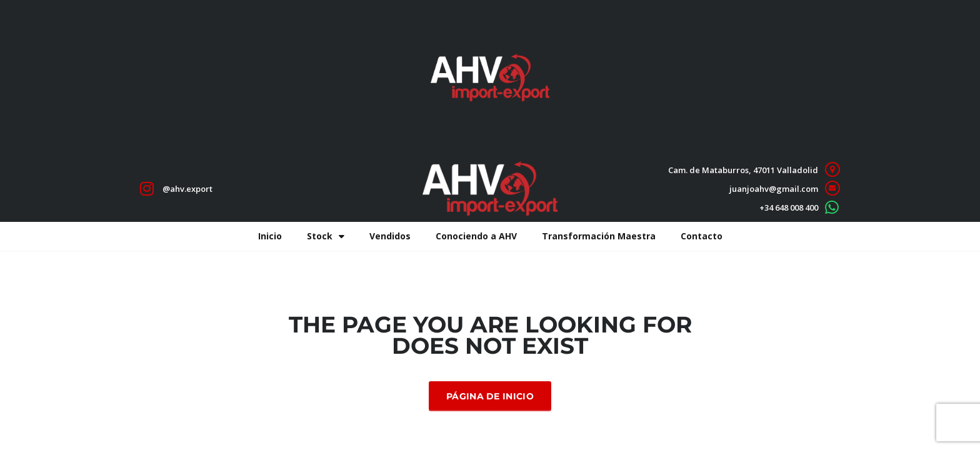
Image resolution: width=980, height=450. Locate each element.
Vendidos (390, 236)
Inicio (270, 236)
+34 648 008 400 (789, 207)
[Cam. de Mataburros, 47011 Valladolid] (832, 170)
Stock (326, 236)
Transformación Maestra (599, 236)
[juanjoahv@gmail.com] (832, 188)
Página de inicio (490, 396)
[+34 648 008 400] (832, 207)
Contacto (702, 236)
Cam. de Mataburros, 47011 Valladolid (743, 170)
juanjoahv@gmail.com (774, 189)
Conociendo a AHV (476, 236)
